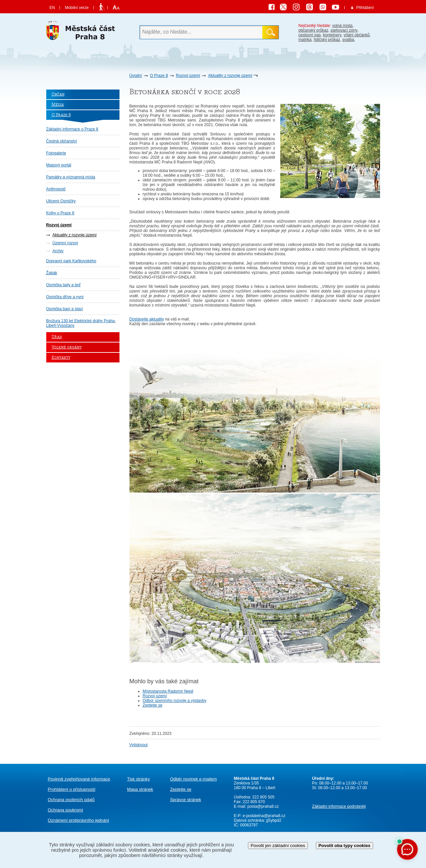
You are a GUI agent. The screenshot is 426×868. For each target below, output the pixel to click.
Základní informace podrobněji (339, 806)
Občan (58, 94)
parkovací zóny (344, 30)
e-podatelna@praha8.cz (264, 816)
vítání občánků (357, 35)
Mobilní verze (77, 8)
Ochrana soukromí (66, 810)
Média (58, 105)
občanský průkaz (314, 30)
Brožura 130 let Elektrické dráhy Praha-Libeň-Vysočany (81, 323)
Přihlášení (365, 8)
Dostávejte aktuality (147, 319)
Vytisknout (139, 745)
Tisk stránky (138, 779)
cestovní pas (310, 35)
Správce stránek (186, 800)
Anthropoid (56, 189)
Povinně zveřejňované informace (79, 779)
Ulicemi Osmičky (61, 201)
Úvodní (136, 76)
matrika (305, 40)
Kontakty (61, 358)
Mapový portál (59, 165)
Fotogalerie (56, 153)
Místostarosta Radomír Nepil (168, 691)
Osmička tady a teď (63, 285)
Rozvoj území (188, 76)
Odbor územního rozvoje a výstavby (175, 701)
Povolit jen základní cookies (278, 846)
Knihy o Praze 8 (60, 213)
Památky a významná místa (71, 177)
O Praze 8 (159, 76)
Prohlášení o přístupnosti (72, 789)
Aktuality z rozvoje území (230, 76)
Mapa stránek (140, 789)
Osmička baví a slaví (65, 309)
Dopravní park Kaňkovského (71, 261)
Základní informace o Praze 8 (72, 129)
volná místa (342, 26)
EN (52, 8)
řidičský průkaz (327, 40)
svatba (348, 40)
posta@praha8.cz (263, 806)
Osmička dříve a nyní (65, 297)
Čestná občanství (62, 141)
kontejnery (332, 35)
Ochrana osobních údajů (71, 800)
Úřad (57, 337)
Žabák (52, 273)
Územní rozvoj (65, 243)
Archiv (58, 251)
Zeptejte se (153, 705)
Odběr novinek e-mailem (194, 779)
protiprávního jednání (79, 820)
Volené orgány (67, 347)
